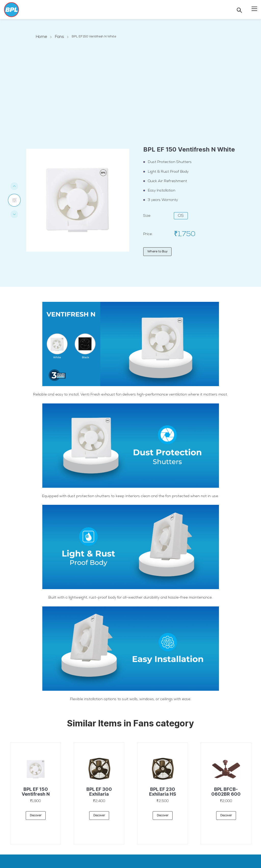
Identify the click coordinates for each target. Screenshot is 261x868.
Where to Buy (157, 252)
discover (36, 816)
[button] (254, 8)
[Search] (239, 10)
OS (181, 216)
